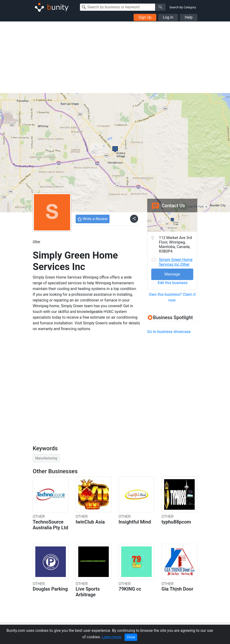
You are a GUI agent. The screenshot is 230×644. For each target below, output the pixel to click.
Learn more (112, 637)
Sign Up (145, 17)
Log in (168, 17)
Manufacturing (46, 458)
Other (37, 241)
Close (131, 637)
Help (189, 17)
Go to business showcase (169, 332)
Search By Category (183, 7)
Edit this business (169, 283)
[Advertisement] (115, 57)
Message (172, 274)
